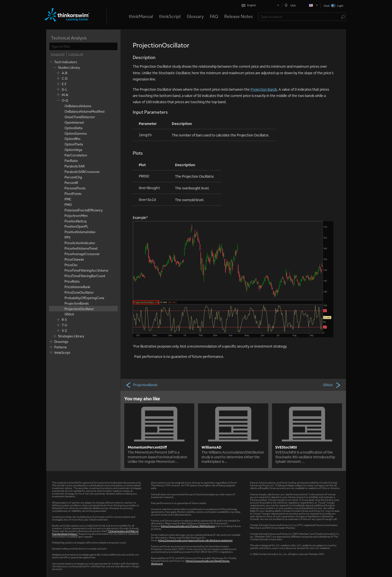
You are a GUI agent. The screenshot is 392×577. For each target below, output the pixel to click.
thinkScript (170, 16)
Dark (327, 6)
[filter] (83, 46)
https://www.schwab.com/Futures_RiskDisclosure (188, 526)
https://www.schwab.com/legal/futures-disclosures (190, 562)
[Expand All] (58, 54)
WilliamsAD (211, 447)
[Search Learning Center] (300, 17)
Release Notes (238, 16)
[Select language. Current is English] (261, 5)
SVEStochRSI (286, 447)
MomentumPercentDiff (147, 447)
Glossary (195, 16)
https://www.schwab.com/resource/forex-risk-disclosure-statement (195, 540)
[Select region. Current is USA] (301, 5)
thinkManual (141, 16)
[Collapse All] (76, 54)
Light (340, 6)
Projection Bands (264, 89)
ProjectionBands (141, 385)
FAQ (214, 16)
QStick (332, 385)
